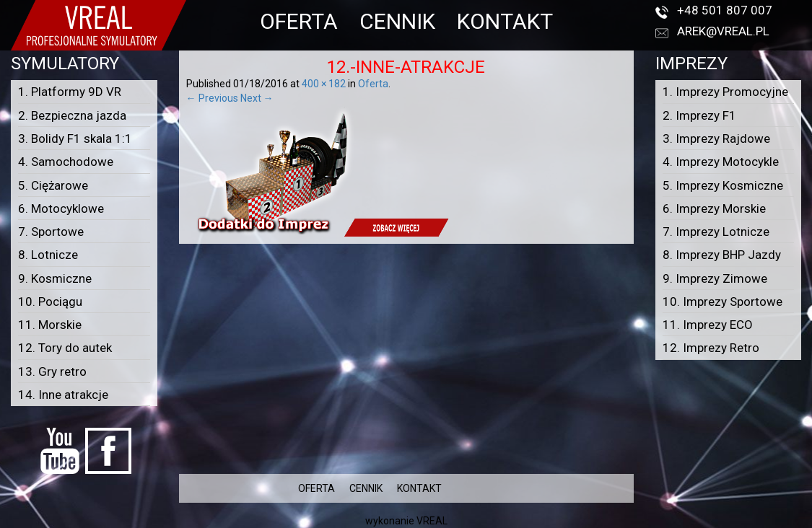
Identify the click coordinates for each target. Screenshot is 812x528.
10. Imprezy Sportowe (722, 302)
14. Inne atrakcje (63, 395)
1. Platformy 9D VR (70, 92)
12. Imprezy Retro (711, 348)
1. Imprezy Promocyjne (725, 92)
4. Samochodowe (66, 162)
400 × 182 (324, 84)
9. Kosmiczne (55, 278)
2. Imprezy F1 (699, 115)
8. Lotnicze (48, 255)
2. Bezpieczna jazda (72, 115)
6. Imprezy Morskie (714, 208)
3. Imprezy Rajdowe (716, 138)
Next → (257, 98)
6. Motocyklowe (61, 208)
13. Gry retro (52, 371)
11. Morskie (50, 325)
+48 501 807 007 (725, 10)
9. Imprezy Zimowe (715, 278)
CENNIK (397, 21)
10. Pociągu (50, 302)
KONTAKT (505, 21)
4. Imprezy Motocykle (721, 162)
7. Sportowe (51, 232)
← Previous (212, 98)
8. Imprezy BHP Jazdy (722, 255)
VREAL (432, 521)
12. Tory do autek (65, 348)
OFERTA (299, 21)
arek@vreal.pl (723, 31)
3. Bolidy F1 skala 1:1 (75, 138)
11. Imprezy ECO (708, 325)
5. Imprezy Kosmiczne (723, 185)
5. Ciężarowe (53, 185)
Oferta (373, 84)
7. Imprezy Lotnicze (716, 232)
